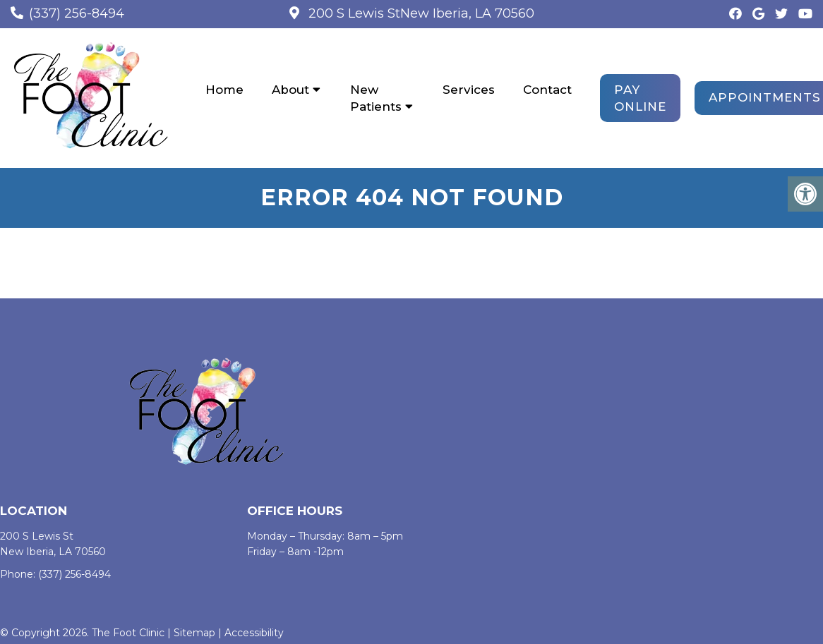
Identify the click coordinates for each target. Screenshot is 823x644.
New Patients (376, 98)
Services (469, 90)
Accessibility (254, 633)
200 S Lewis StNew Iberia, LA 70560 (420, 13)
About (290, 90)
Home (224, 90)
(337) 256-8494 (77, 13)
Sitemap (194, 633)
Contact (547, 90)
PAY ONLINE (640, 98)
